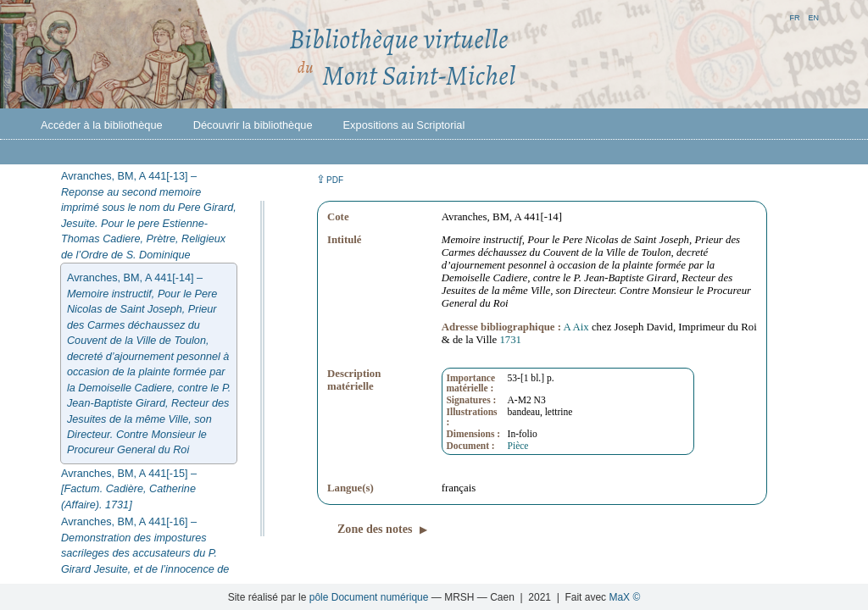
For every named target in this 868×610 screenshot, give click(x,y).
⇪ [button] (330, 179)
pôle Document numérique (369, 597)
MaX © (624, 597)
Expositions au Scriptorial (404, 125)
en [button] (813, 17)
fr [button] (794, 17)
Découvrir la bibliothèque (253, 125)
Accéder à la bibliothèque (102, 125)
